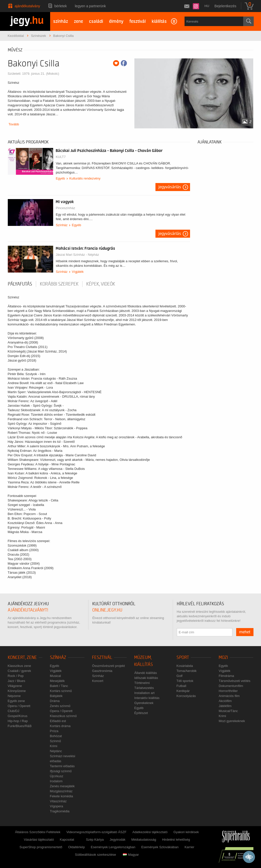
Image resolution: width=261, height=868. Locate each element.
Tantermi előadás (62, 766)
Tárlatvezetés (144, 688)
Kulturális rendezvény (85, 178)
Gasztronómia (102, 671)
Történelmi (142, 683)
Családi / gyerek (19, 671)
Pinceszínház (65, 208)
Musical (55, 676)
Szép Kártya (95, 840)
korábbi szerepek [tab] (59, 284)
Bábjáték (56, 696)
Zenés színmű (60, 706)
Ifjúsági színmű (61, 771)
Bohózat (56, 736)
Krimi (54, 746)
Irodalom (56, 781)
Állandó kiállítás (145, 673)
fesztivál (138, 21)
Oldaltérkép (76, 847)
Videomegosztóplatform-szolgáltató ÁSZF (97, 832)
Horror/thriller (228, 691)
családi (96, 21)
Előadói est (58, 721)
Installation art (144, 693)
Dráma (55, 701)
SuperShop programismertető (41, 847)
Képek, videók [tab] (101, 284)
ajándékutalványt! (28, 610)
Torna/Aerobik (187, 671)
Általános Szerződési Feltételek (38, 832)
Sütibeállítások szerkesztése (96, 855)
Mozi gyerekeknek (232, 721)
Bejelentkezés (225, 6)
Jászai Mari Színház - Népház (77, 255)
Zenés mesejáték (62, 786)
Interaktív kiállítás (147, 698)
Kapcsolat (67, 840)
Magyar (131, 855)
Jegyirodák (117, 840)
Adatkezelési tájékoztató (150, 832)
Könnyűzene (17, 691)
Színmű (55, 741)
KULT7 (61, 157)
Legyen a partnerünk (91, 6)
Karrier (189, 847)
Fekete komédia (62, 796)
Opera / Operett (19, 706)
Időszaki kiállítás (146, 678)
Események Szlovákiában (160, 847)
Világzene (15, 686)
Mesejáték (57, 681)
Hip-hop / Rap (18, 721)
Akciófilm (225, 701)
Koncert (98, 681)
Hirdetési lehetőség (176, 840)
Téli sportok (185, 681)
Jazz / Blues (17, 681)
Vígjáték (78, 272)
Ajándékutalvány (27, 6)
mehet (245, 632)
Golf (180, 676)
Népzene (14, 696)
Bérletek (61, 6)
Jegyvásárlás (170, 187)
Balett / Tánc (59, 686)
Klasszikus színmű (63, 716)
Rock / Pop (16, 676)
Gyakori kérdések (186, 832)
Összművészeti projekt (108, 666)
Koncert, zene (22, 658)
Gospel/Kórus (18, 716)
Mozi (223, 658)
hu (207, 6)
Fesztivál (102, 658)
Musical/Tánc (228, 711)
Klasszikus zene (19, 666)
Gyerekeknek (144, 703)
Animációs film (229, 696)
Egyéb (60, 178)
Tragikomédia (60, 811)
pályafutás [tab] (20, 284)
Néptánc (56, 751)
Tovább (14, 124)
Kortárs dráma (60, 726)
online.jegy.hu (107, 610)
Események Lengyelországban (113, 847)
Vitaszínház (58, 801)
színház (61, 21)
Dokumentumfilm (231, 686)
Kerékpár (183, 691)
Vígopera (57, 806)
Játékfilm (225, 706)
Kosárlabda (185, 666)
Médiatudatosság (144, 840)
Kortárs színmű (61, 691)
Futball (181, 686)
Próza (54, 731)
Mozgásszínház (61, 791)
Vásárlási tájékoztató (39, 840)
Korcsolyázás (186, 696)
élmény (116, 21)
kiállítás (159, 21)
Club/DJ (14, 711)
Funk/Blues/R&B (20, 726)
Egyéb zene (16, 701)
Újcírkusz (57, 776)
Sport (183, 658)
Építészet (141, 713)
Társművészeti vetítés (234, 681)
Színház (62, 225)
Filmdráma (226, 676)
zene (78, 21)
